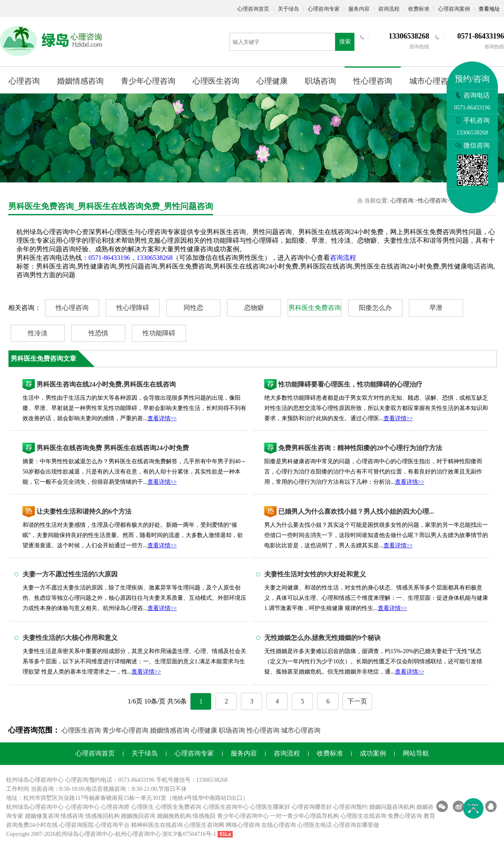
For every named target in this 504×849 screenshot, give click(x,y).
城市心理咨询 (433, 81)
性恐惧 (98, 333)
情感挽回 (204, 816)
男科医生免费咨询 (315, 308)
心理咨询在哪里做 (356, 825)
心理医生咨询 (216, 81)
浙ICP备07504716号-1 (189, 834)
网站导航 (416, 753)
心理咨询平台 (112, 825)
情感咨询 (72, 816)
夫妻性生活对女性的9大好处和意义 (315, 574)
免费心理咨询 (405, 816)
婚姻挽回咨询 (138, 816)
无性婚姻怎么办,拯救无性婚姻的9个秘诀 (322, 638)
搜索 (345, 42)
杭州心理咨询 (132, 834)
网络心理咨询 (243, 825)
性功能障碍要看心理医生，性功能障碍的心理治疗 (350, 384)
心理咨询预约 (350, 807)
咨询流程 (389, 9)
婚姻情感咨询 (80, 81)
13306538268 (154, 258)
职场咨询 (320, 81)
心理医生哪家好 (270, 807)
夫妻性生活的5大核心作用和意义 (70, 638)
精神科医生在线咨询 (157, 825)
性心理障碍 (133, 308)
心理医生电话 (315, 825)
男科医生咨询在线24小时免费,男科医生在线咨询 (106, 384)
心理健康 (272, 81)
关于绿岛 (288, 9)
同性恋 (193, 308)
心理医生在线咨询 (363, 816)
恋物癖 (254, 308)
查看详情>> (162, 418)
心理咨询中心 (82, 807)
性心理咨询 (373, 81)
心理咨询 (24, 81)
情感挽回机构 (102, 816)
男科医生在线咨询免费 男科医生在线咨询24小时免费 (113, 448)
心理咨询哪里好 (312, 807)
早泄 (436, 308)
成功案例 (373, 753)
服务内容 (359, 9)
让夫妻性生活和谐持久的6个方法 (84, 511)
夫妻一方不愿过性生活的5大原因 (70, 574)
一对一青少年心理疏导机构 (304, 816)
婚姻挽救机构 (174, 816)
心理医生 (143, 807)
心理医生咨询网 (204, 825)
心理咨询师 (115, 807)
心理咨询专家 (324, 9)
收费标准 (419, 9)
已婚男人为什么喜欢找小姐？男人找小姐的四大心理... (356, 511)
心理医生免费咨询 (178, 807)
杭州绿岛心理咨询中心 (35, 807)
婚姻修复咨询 (42, 816)
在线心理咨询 (279, 825)
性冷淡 (38, 333)
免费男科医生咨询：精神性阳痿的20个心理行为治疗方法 (360, 448)
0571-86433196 (109, 258)
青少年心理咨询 (148, 81)
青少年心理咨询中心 (243, 816)
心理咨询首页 (253, 9)
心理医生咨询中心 (226, 807)
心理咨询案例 (454, 9)
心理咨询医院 (77, 825)
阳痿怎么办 (375, 308)
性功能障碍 (159, 333)
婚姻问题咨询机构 (392, 807)
